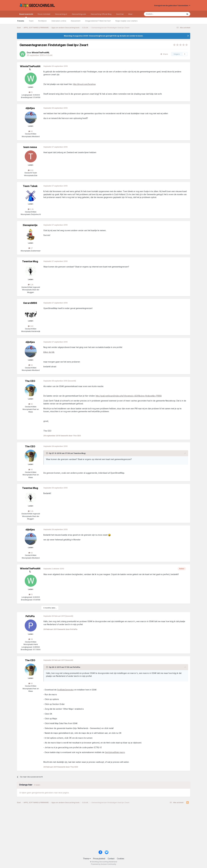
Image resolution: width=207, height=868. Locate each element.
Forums (21, 21)
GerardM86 (30, 303)
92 (31, 131)
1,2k (31, 284)
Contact (111, 859)
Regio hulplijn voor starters (127, 21)
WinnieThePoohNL (30, 68)
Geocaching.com (79, 14)
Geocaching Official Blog (101, 14)
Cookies (121, 859)
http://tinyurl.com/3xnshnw (84, 84)
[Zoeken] (156, 14)
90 (31, 404)
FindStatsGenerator (65, 690)
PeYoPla (30, 616)
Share (164, 54)
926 (31, 170)
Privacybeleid (99, 859)
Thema (87, 859)
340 (31, 326)
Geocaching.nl (61, 14)
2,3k (31, 209)
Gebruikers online (59, 21)
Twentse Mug (30, 261)
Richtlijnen (42, 21)
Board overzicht (26, 15)
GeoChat (120, 14)
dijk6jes (30, 108)
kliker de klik (49, 352)
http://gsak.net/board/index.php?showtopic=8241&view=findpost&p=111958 (129, 396)
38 (31, 639)
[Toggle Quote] (47, 453)
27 (31, 248)
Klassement (76, 21)
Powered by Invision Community (104, 864)
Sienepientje (30, 225)
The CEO (30, 381)
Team (31, 21)
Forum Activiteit (44, 14)
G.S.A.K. (50, 55)
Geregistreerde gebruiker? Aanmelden (172, 5)
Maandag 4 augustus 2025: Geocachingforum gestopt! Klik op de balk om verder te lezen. (104, 36)
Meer (130, 14)
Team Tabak (30, 186)
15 (31, 92)
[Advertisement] (96, 828)
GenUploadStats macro (115, 752)
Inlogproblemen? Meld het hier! (98, 21)
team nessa (30, 147)
